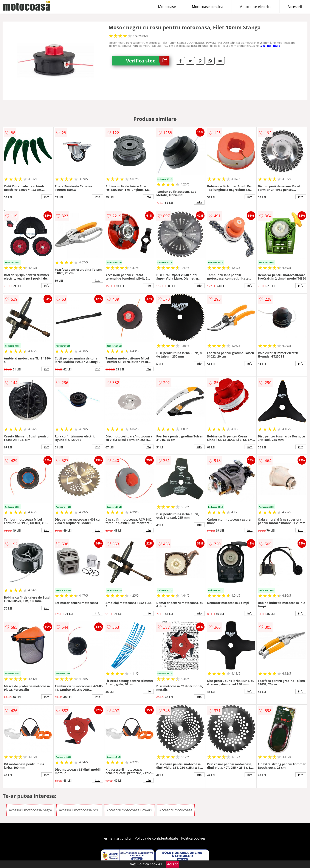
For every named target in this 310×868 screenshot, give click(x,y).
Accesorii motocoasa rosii (79, 810)
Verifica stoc (148, 61)
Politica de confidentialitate (157, 838)
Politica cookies (194, 838)
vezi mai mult (270, 46)
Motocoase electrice (255, 7)
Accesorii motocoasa (176, 810)
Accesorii (295, 7)
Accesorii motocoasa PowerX (129, 810)
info (47, 197)
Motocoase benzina (208, 7)
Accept (172, 864)
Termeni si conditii (117, 838)
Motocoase (167, 7)
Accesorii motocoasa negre (30, 810)
